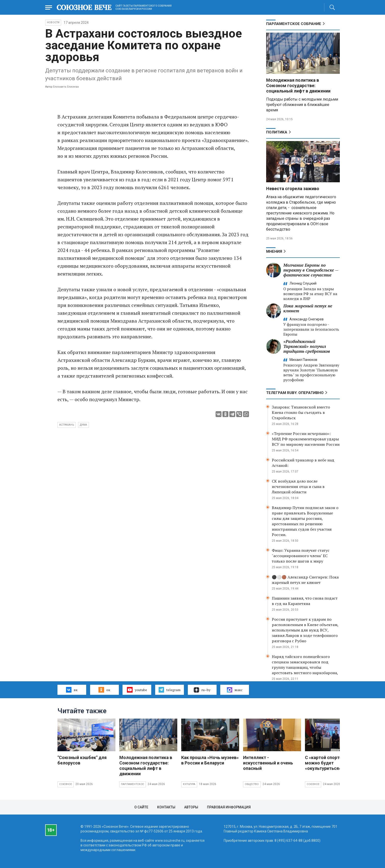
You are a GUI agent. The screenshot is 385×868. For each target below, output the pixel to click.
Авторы (191, 807)
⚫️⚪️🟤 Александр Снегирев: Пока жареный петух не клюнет (305, 580)
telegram (170, 690)
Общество (252, 784)
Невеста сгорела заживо (293, 189)
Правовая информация (229, 807)
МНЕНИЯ (274, 251)
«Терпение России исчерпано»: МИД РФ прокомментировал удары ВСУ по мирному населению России (306, 439)
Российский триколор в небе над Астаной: (303, 463)
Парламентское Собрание (294, 24)
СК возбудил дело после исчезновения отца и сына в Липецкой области (298, 487)
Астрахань (67, 425)
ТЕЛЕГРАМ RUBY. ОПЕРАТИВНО (295, 393)
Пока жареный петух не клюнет (308, 308)
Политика (277, 132)
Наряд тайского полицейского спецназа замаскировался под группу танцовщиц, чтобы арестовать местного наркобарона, (305, 665)
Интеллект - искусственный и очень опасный (268, 763)
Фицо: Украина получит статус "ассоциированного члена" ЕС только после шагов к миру (301, 556)
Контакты (166, 807)
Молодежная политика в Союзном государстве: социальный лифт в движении (298, 85)
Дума (83, 425)
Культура (189, 784)
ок (104, 690)
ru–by (202, 690)
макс (235, 690)
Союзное (66, 784)
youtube (137, 690)
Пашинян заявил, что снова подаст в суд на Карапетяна (305, 601)
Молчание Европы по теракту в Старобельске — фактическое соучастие (311, 270)
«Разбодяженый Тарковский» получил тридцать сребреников (307, 346)
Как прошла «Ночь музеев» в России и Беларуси (210, 760)
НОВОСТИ (53, 22)
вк (72, 690)
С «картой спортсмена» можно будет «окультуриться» (330, 763)
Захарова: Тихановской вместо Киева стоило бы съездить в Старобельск (301, 412)
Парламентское (133, 784)
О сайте (141, 807)
